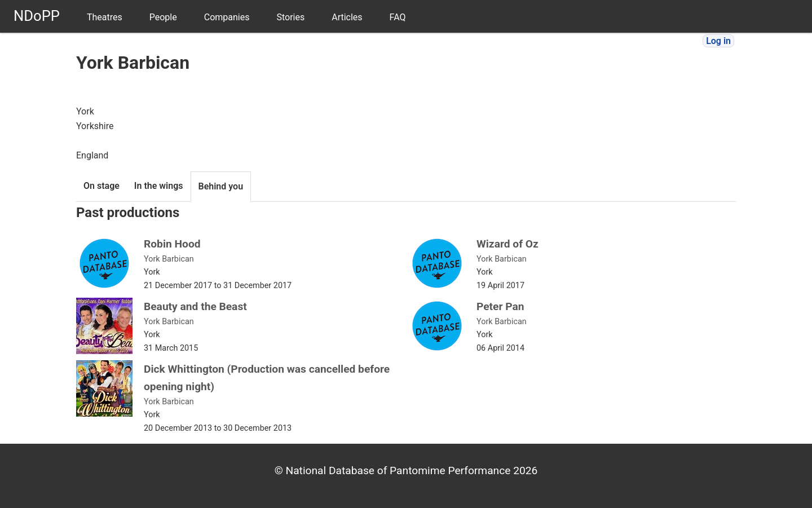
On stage (101, 186)
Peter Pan (500, 306)
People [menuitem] (163, 17)
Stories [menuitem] (290, 17)
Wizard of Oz (507, 244)
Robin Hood (172, 244)
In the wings (159, 186)
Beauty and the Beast (195, 306)
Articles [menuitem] (347, 17)
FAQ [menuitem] (398, 17)
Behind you (221, 186)
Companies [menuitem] (227, 17)
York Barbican (169, 259)
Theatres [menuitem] (105, 17)
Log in (718, 41)
